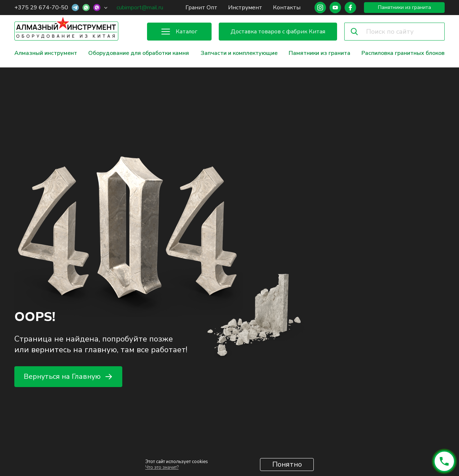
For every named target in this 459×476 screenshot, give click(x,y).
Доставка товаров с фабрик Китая (278, 32)
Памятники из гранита (404, 7)
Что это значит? (162, 467)
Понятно (287, 464)
